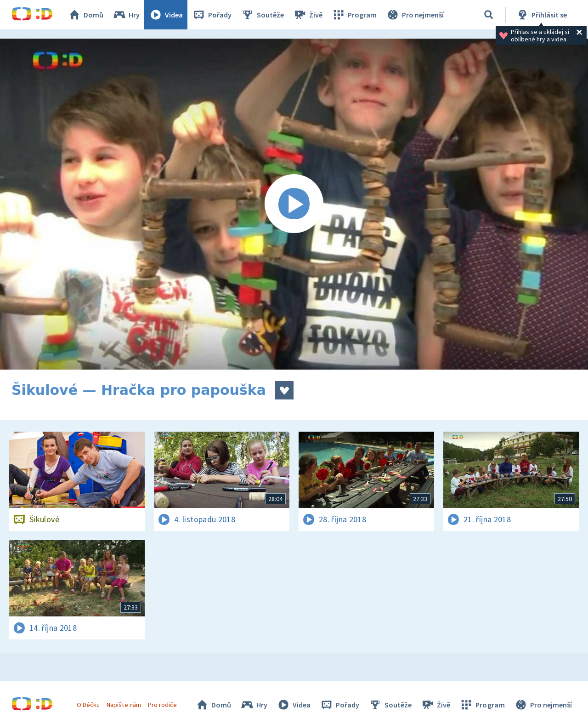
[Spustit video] (294, 204)
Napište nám (124, 705)
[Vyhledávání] (489, 15)
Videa (166, 15)
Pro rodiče (162, 705)
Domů (85, 15)
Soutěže (262, 15)
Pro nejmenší (415, 15)
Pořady (212, 15)
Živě (308, 15)
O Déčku (88, 705)
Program (354, 15)
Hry (126, 15)
